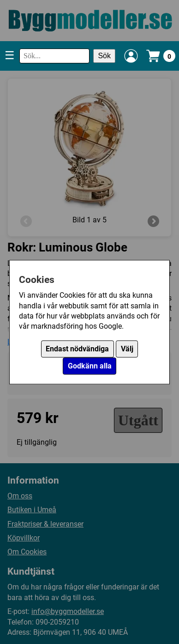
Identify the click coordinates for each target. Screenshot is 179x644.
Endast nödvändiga (77, 349)
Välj (127, 349)
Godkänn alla (90, 366)
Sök (104, 56)
